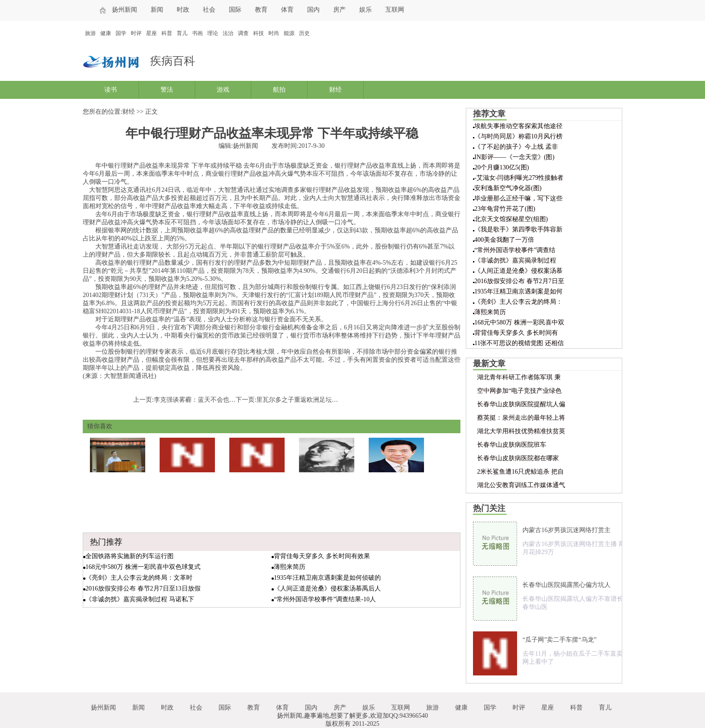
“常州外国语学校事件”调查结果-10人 (325, 599)
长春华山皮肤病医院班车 (512, 445)
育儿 (182, 33)
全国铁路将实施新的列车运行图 (129, 556)
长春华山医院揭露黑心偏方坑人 (567, 585)
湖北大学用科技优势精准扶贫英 (521, 431)
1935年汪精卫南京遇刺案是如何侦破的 (327, 578)
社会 (209, 10)
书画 (197, 33)
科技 (259, 33)
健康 (106, 33)
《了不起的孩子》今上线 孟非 (516, 147)
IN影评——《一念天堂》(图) (514, 157)
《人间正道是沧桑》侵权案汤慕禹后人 (327, 588)
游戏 (223, 90)
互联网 (395, 10)
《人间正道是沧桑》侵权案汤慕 (518, 271)
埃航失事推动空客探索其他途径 (518, 126)
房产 (339, 10)
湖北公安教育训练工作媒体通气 (521, 485)
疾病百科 (173, 61)
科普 (167, 33)
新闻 (157, 10)
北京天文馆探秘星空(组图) (511, 219)
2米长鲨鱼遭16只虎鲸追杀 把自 (520, 472)
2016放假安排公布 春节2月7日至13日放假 (143, 588)
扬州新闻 (125, 10)
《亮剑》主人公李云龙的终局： (518, 302)
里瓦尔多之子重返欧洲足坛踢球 (300, 400)
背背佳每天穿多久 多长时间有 (516, 333)
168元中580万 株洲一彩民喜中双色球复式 (143, 567)
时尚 (274, 33)
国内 (313, 10)
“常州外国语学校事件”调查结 (515, 250)
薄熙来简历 (290, 567)
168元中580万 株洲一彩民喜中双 (519, 322)
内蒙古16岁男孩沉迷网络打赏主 (567, 530)
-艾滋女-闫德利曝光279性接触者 (519, 178)
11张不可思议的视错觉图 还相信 (519, 343)
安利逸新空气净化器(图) (508, 188)
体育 (287, 10)
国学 (121, 33)
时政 (183, 10)
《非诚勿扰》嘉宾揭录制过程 (515, 260)
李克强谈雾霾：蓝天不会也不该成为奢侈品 (214, 400)
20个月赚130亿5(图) (502, 167)
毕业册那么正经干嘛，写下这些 (518, 198)
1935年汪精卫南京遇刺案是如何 (518, 291)
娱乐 (366, 10)
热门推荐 (106, 542)
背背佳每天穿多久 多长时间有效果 (322, 556)
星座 (152, 33)
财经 (335, 90)
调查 (243, 33)
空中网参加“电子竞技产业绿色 (519, 391)
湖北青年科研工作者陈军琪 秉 (519, 377)
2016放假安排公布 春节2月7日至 (519, 281)
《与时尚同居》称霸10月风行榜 (518, 136)
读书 (111, 90)
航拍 (279, 90)
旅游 (90, 33)
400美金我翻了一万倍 (504, 240)
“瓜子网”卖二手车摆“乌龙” (560, 640)
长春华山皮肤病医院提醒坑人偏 (521, 404)
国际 (235, 10)
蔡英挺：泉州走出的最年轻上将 (521, 418)
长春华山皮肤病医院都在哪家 (518, 458)
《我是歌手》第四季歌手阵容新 (518, 229)
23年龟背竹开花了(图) (505, 209)
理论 (213, 33)
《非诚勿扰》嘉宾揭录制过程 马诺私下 (140, 599)
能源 (289, 33)
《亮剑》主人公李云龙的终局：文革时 (139, 578)
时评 (136, 33)
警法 (167, 90)
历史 (304, 33)
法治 (228, 33)
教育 (261, 10)
